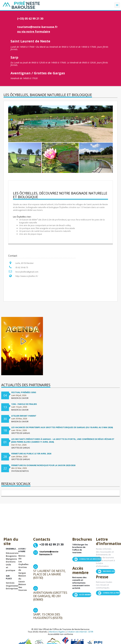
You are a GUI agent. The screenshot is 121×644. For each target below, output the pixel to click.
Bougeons (11, 556)
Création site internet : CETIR (80, 632)
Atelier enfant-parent (24, 416)
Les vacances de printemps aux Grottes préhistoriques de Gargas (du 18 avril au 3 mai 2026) (62, 427)
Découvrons (12, 553)
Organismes (12, 586)
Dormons (11, 562)
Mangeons (11, 559)
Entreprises (12, 588)
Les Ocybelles (23, 563)
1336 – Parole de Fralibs (24, 404)
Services (10, 583)
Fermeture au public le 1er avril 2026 (31, 454)
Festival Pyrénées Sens (24, 392)
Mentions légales (57, 632)
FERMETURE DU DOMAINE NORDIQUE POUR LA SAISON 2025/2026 (43, 465)
